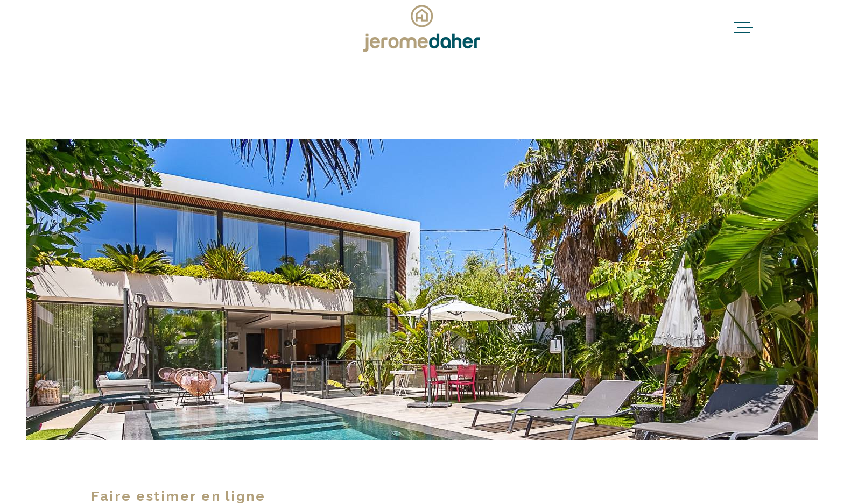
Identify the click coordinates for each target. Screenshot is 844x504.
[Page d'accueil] (422, 27)
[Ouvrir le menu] (743, 27)
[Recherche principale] (422, 97)
